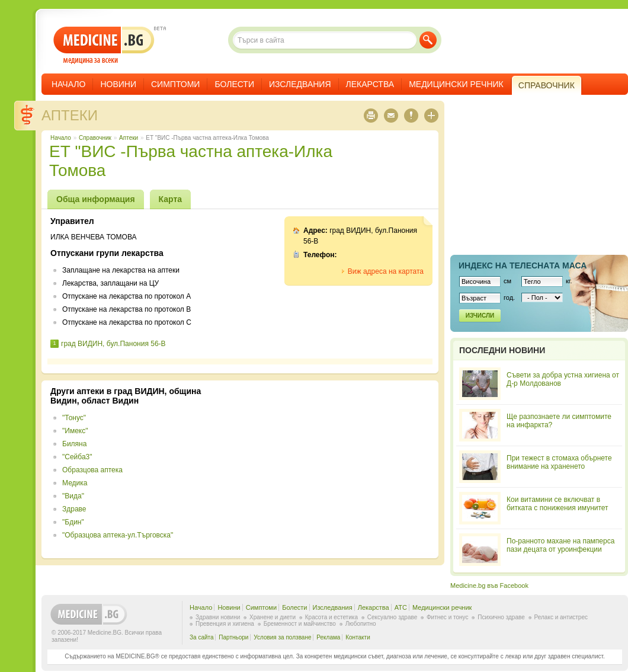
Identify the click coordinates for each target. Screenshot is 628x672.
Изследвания (300, 84)
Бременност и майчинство (300, 624)
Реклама (328, 637)
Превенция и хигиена (225, 624)
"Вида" (73, 496)
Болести (234, 84)
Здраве (74, 509)
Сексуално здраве (392, 617)
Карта (171, 199)
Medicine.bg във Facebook (489, 585)
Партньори (233, 637)
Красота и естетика (331, 617)
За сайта (202, 637)
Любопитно (361, 624)
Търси (428, 40)
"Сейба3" (77, 457)
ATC (401, 607)
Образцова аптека (92, 470)
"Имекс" (75, 431)
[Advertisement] (333, 469)
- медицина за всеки (104, 45)
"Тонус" (74, 418)
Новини (118, 84)
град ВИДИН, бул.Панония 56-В (113, 344)
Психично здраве (501, 617)
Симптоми (175, 84)
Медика (75, 483)
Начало (68, 84)
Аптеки (70, 115)
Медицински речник (456, 84)
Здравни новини (218, 617)
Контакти (358, 637)
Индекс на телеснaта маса (523, 265)
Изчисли (480, 316)
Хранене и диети (273, 617)
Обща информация (96, 199)
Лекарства (370, 84)
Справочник (95, 138)
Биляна (74, 444)
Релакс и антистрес (561, 617)
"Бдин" (73, 522)
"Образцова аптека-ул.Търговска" (118, 535)
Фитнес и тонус (447, 617)
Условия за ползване (282, 637)
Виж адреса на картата (386, 271)
